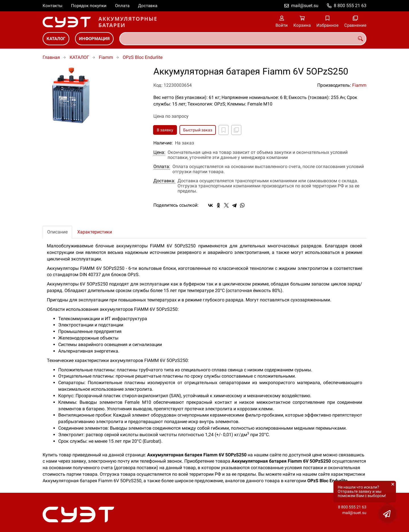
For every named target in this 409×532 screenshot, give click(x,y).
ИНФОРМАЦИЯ (94, 39)
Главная (51, 57)
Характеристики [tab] (95, 232)
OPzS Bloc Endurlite (143, 57)
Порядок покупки (89, 6)
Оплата (122, 6)
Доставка (148, 6)
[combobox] (243, 39)
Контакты (53, 6)
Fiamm (106, 57)
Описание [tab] (57, 232)
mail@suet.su (305, 6)
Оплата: (162, 167)
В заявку (165, 130)
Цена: (159, 152)
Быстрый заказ (198, 130)
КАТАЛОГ (56, 39)
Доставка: (164, 181)
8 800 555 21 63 (350, 6)
